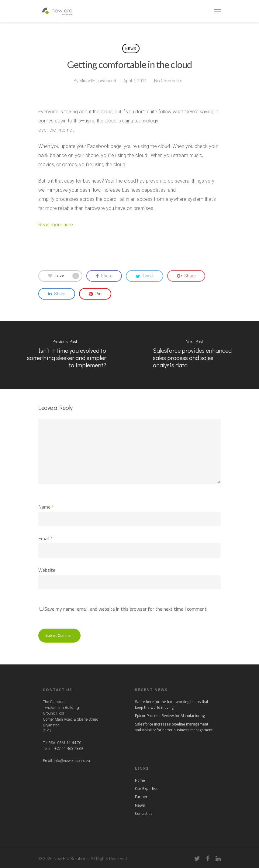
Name (46, 507)
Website (47, 570)
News (131, 48)
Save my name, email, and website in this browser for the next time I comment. (126, 609)
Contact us (144, 813)
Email (45, 538)
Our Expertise (147, 789)
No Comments (168, 81)
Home (140, 780)
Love (64, 276)
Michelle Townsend (98, 81)
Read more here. (56, 225)
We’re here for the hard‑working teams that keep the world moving (172, 705)
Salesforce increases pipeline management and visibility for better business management (174, 727)
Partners (142, 797)
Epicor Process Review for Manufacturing (170, 716)
